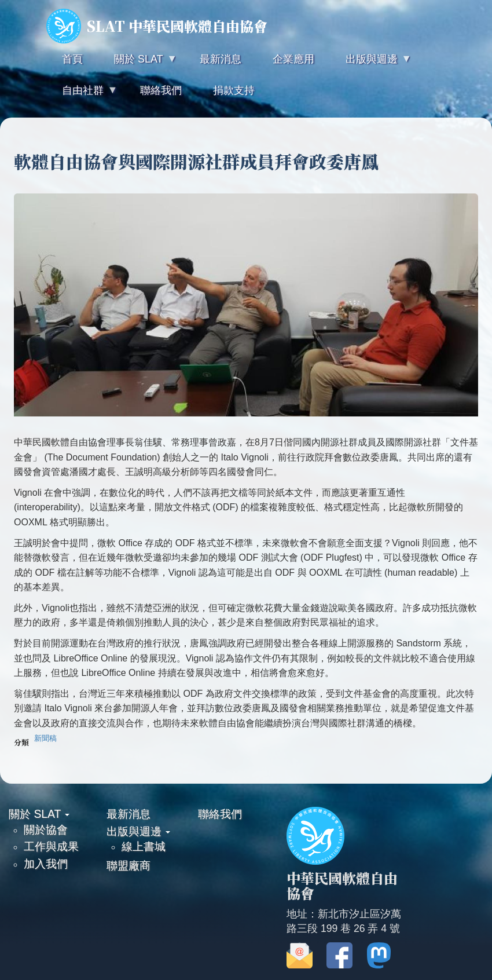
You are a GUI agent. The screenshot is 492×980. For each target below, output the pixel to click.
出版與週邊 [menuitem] (370, 64)
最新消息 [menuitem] (221, 59)
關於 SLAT (39, 814)
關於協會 (46, 829)
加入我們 (46, 864)
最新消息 (128, 814)
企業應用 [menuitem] (293, 59)
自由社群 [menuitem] (82, 95)
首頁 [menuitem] (72, 59)
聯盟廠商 (128, 865)
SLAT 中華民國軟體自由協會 (157, 26)
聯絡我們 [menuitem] (161, 90)
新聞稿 (45, 738)
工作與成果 (51, 846)
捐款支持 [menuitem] (234, 90)
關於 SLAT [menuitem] (137, 64)
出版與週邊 (138, 831)
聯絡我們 (220, 814)
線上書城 (144, 846)
